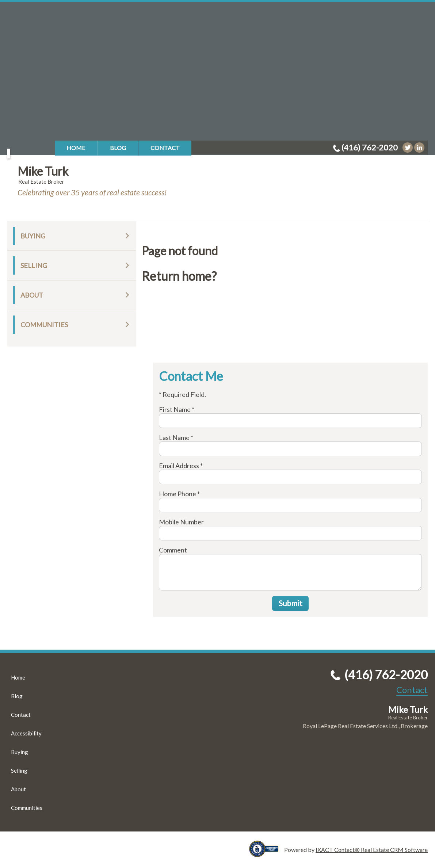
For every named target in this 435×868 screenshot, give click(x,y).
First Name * (177, 409)
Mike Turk (43, 171)
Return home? (179, 276)
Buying (33, 236)
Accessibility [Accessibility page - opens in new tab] (26, 733)
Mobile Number (181, 522)
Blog (118, 148)
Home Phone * (179, 494)
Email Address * (181, 466)
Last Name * (176, 437)
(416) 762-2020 (370, 147)
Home (76, 148)
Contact (165, 148)
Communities (44, 325)
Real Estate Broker (408, 718)
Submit (291, 603)
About (32, 295)
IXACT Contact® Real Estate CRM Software (372, 850)
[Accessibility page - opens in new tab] (267, 854)
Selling (34, 265)
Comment (173, 550)
